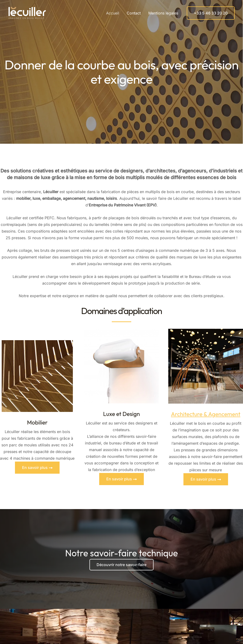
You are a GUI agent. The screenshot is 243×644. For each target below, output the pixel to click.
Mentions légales (163, 13)
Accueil (113, 13)
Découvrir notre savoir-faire (121, 565)
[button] (211, 13)
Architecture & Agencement (206, 414)
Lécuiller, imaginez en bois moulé (52, 13)
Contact (134, 13)
